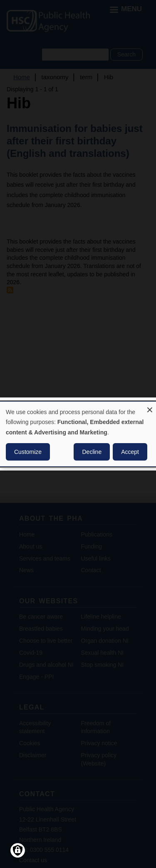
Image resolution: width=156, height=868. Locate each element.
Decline (92, 452)
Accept (130, 452)
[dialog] (78, 434)
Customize (28, 452)
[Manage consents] (18, 850)
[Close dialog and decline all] (150, 407)
